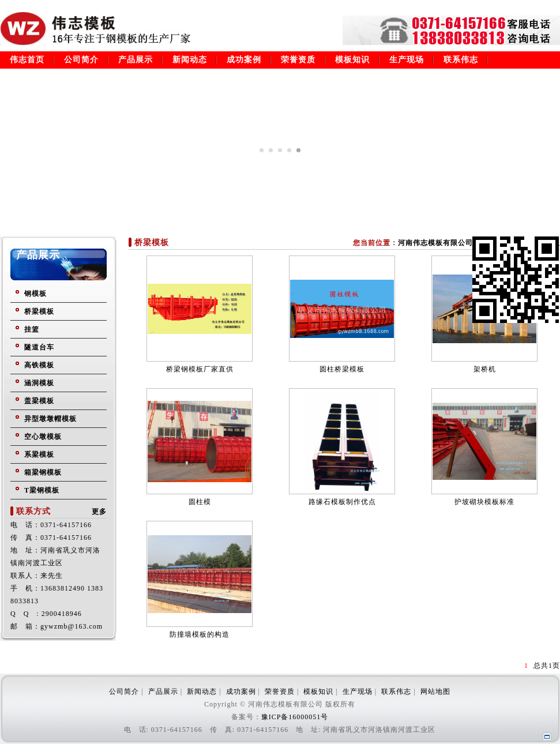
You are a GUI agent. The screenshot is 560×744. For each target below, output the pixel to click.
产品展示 (136, 60)
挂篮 (32, 329)
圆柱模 (200, 502)
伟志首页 (27, 60)
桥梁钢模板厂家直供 (200, 369)
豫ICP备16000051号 (295, 717)
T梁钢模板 (42, 490)
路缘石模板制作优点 (342, 502)
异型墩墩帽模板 (50, 419)
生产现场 (407, 60)
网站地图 (435, 692)
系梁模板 (39, 454)
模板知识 (352, 60)
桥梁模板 (39, 311)
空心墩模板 (43, 437)
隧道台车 (39, 347)
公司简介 (81, 60)
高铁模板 (39, 365)
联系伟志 (461, 60)
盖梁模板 (39, 401)
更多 (99, 512)
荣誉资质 (298, 60)
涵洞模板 (39, 383)
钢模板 (35, 294)
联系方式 (33, 511)
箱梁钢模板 (43, 472)
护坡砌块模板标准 (484, 502)
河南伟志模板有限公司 (435, 243)
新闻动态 (190, 60)
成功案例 (244, 60)
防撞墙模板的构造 (200, 634)
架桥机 (485, 369)
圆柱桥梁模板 (342, 369)
